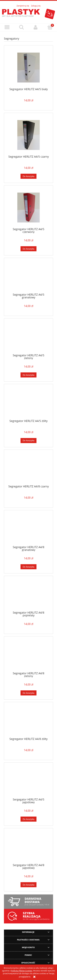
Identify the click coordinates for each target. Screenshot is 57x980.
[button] (7, 27)
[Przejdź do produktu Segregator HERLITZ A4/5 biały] (28, 68)
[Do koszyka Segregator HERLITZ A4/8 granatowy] (28, 567)
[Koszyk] (50, 27)
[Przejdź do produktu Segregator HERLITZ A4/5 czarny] (28, 135)
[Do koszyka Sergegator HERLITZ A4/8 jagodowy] (28, 885)
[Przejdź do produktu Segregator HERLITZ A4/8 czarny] (28, 468)
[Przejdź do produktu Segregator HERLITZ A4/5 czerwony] (28, 208)
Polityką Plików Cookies (22, 971)
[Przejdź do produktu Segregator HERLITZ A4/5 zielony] (28, 337)
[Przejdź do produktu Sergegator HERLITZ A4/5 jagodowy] (28, 781)
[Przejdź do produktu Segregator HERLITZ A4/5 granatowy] (28, 277)
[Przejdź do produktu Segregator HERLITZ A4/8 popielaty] (28, 595)
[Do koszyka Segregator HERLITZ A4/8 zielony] (28, 693)
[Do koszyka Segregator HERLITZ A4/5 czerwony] (28, 249)
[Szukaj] (21, 27)
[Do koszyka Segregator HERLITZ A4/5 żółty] (28, 441)
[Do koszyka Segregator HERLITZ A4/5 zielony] (28, 375)
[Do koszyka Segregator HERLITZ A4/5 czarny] (28, 176)
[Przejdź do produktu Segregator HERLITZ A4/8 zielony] (28, 655)
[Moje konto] (36, 27)
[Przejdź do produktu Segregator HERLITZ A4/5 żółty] (28, 403)
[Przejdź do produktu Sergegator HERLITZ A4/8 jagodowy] (28, 847)
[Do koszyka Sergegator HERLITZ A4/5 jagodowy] (28, 819)
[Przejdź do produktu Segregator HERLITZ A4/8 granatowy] (28, 529)
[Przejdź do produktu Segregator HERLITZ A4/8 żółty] (28, 721)
